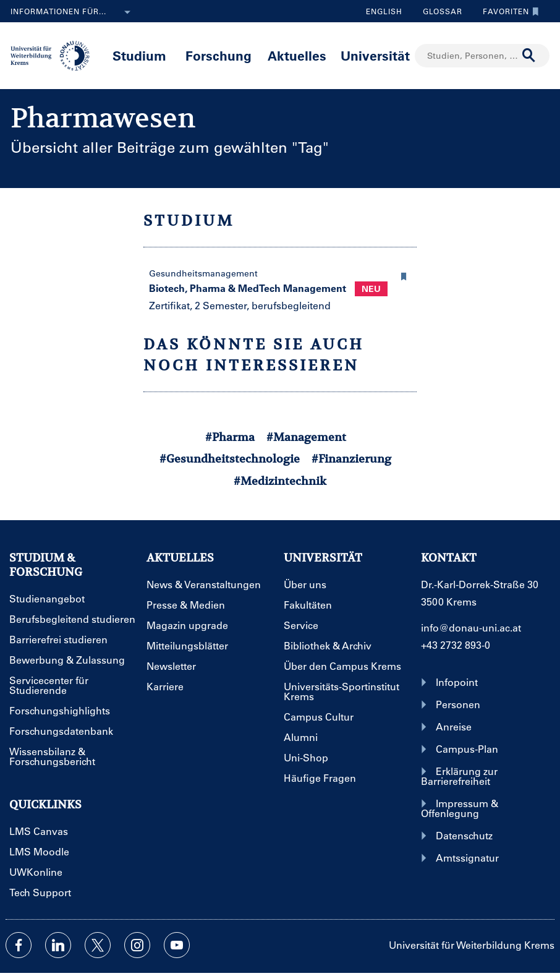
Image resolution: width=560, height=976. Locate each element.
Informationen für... (73, 12)
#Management (306, 437)
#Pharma (230, 437)
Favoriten (508, 11)
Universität (375, 55)
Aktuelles (297, 55)
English (384, 11)
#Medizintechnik (280, 481)
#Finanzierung (351, 459)
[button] (404, 275)
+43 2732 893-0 (456, 645)
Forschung (218, 55)
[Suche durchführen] (529, 56)
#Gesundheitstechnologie (230, 459)
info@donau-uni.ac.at (471, 627)
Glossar (438, 11)
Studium (139, 55)
